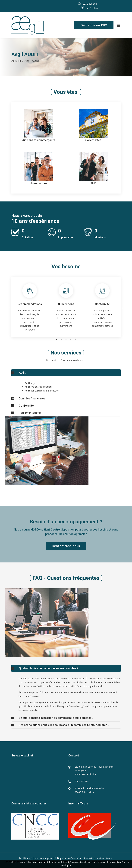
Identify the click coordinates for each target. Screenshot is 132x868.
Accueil (16, 61)
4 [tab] (71, 340)
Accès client (90, 8)
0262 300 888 (87, 4)
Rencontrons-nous (66, 546)
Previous (9, 307)
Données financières (32, 398)
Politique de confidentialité (68, 858)
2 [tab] (61, 340)
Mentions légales (43, 858)
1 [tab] (57, 340)
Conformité (26, 406)
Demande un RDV (94, 25)
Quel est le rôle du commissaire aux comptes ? (49, 668)
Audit (22, 373)
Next (123, 307)
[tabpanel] (30, 307)
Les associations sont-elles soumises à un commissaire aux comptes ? (64, 725)
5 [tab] (75, 340)
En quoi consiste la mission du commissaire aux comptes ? (56, 718)
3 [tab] (66, 340)
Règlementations (30, 413)
